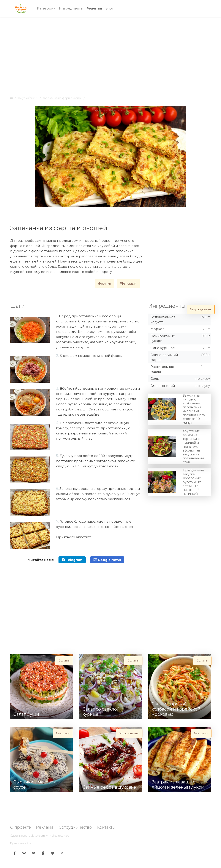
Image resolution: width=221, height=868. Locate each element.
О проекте (21, 827)
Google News (107, 560)
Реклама (45, 827)
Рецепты (95, 8)
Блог (109, 8)
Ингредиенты (71, 8)
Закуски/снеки (28, 98)
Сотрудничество (75, 827)
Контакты (106, 827)
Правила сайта (21, 843)
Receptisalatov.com (32, 836)
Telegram (72, 560)
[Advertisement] (110, 52)
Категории (46, 8)
